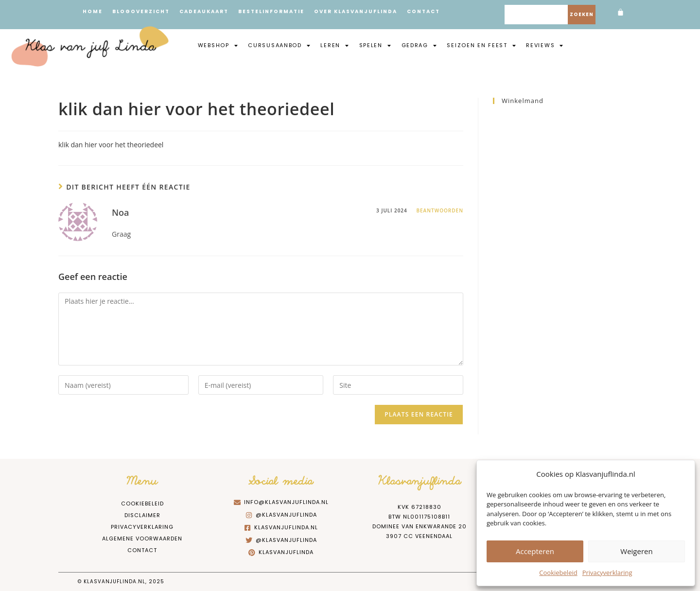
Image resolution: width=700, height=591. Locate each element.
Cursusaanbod (279, 45)
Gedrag (420, 45)
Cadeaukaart (204, 11)
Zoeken (582, 14)
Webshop (218, 45)
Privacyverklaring (607, 573)
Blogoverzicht (141, 11)
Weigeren (636, 551)
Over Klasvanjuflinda (356, 11)
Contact (423, 11)
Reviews (545, 45)
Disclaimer (142, 515)
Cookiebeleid (558, 573)
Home (93, 11)
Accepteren (535, 551)
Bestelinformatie (271, 11)
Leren (335, 45)
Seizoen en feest (481, 45)
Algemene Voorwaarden (142, 539)
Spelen (376, 45)
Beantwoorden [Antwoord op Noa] (440, 210)
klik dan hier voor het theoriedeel (111, 145)
